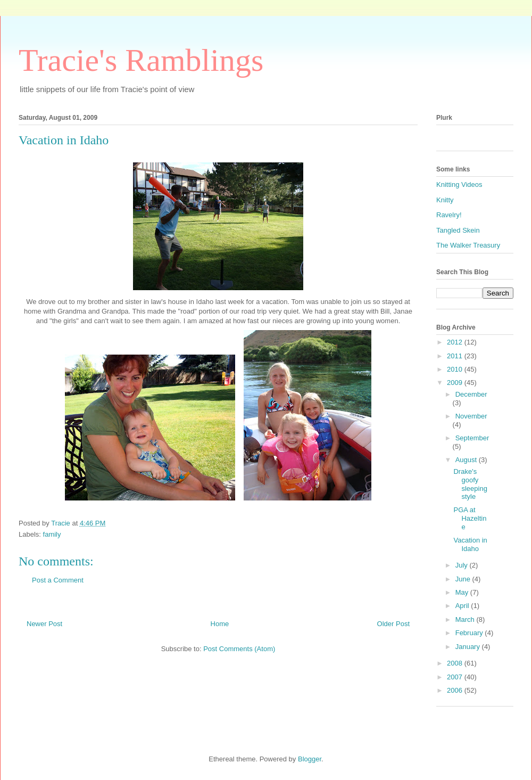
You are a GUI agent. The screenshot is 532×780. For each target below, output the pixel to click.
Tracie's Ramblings (141, 60)
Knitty (445, 200)
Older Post (393, 624)
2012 (456, 342)
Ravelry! (449, 215)
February (470, 633)
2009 (456, 383)
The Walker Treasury (468, 245)
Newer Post (44, 624)
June (464, 579)
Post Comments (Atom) (239, 649)
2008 (456, 663)
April (463, 606)
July (463, 565)
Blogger (310, 759)
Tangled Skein (458, 230)
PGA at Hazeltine (470, 518)
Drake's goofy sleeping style (470, 484)
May (463, 592)
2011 (456, 356)
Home (220, 624)
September (472, 438)
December (471, 394)
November (471, 416)
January (469, 647)
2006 (456, 690)
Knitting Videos (459, 184)
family (52, 534)
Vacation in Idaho (470, 544)
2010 (456, 369)
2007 (456, 677)
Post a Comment (58, 580)
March (466, 619)
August (467, 460)
